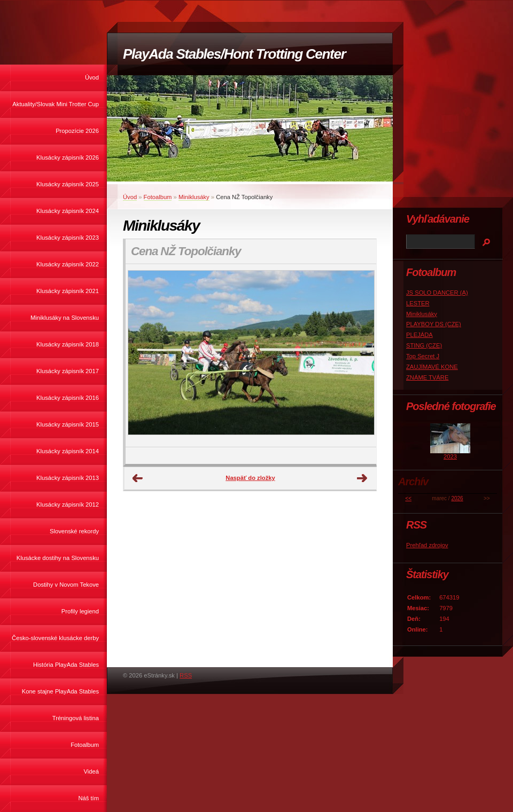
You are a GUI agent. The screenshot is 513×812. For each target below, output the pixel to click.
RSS (186, 675)
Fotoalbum (85, 745)
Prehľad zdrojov (427, 545)
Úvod (92, 77)
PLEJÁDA (419, 335)
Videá (91, 771)
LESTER (418, 303)
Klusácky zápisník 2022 (68, 264)
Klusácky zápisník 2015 (68, 424)
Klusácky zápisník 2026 (68, 157)
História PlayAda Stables (66, 665)
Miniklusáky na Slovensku (65, 318)
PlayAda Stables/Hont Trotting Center (234, 54)
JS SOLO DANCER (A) (437, 293)
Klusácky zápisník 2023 (68, 238)
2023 (450, 456)
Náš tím (88, 798)
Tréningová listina (76, 718)
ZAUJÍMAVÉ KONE (432, 367)
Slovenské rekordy (74, 531)
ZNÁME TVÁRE (427, 377)
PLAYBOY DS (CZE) (434, 324)
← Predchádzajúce (138, 478)
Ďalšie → (362, 478)
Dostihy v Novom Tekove (66, 585)
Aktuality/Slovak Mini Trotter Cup (56, 104)
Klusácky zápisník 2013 (68, 478)
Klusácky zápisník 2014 (68, 451)
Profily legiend (80, 611)
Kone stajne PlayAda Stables (60, 691)
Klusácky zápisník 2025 (68, 184)
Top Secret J (423, 356)
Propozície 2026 (77, 131)
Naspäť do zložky (250, 478)
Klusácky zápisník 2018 (68, 344)
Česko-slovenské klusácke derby (55, 638)
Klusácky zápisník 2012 (68, 504)
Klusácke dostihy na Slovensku (58, 558)
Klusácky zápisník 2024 (68, 211)
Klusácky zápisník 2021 (68, 291)
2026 (457, 498)
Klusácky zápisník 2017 (68, 371)
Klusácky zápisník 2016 (68, 398)
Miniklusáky (194, 197)
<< (408, 498)
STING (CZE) (424, 345)
